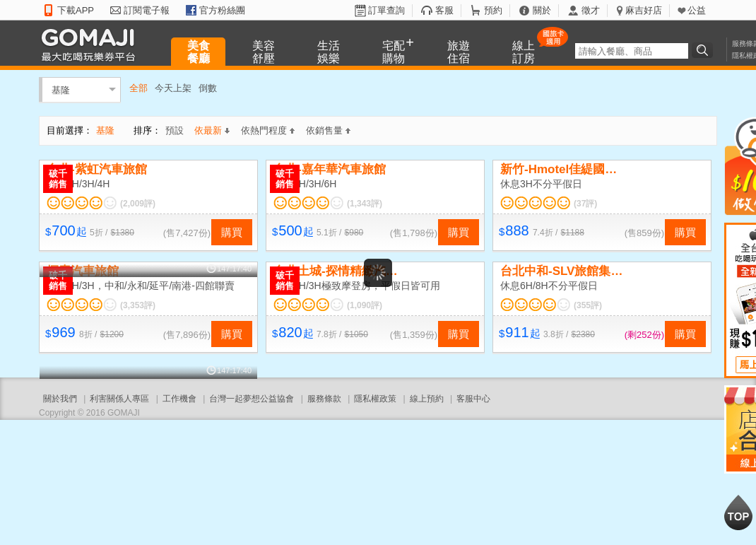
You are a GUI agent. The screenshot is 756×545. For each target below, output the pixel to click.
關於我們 (60, 399)
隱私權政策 (375, 399)
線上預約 (427, 399)
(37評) (585, 204)
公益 (697, 10)
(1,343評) (365, 204)
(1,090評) (365, 305)
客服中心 (473, 399)
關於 (542, 10)
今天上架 (173, 88)
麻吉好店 (644, 10)
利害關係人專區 (119, 399)
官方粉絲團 (222, 10)
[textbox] (632, 51)
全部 (138, 88)
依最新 (212, 130)
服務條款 (324, 399)
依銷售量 (328, 130)
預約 (493, 10)
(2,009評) (138, 204)
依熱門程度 (268, 130)
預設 (175, 130)
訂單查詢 (386, 10)
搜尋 (704, 50)
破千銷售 (58, 179)
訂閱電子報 (147, 10)
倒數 (208, 88)
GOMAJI (92, 44)
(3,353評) (138, 305)
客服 (444, 10)
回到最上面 (738, 512)
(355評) (588, 305)
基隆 (61, 89)
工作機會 (179, 399)
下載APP (76, 10)
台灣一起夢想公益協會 (252, 399)
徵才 (591, 10)
